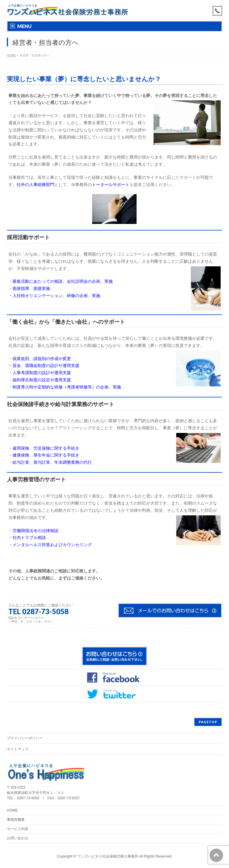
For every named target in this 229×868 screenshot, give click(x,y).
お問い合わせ (18, 838)
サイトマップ (18, 749)
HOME (12, 810)
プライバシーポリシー (25, 738)
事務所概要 (16, 820)
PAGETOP (208, 722)
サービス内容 (18, 829)
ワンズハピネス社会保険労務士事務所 (108, 856)
